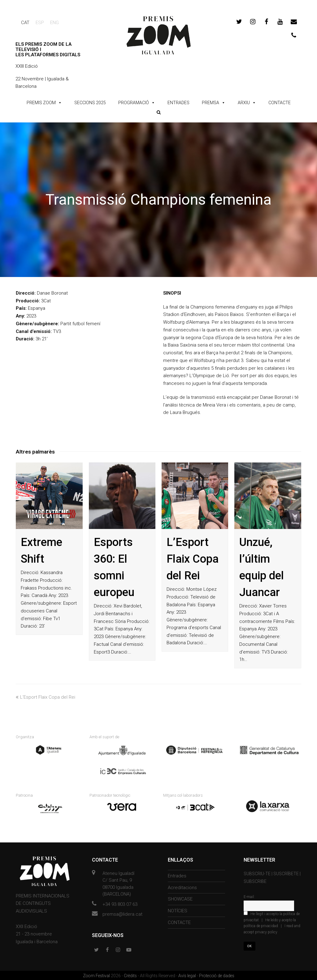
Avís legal (188, 975)
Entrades (177, 875)
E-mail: (249, 896)
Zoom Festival (97, 975)
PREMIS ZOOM (41, 103)
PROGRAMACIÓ (134, 103)
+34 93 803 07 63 (120, 903)
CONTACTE (280, 103)
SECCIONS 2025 (90, 103)
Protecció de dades (217, 975)
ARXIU (244, 103)
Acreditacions (182, 887)
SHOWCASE (180, 898)
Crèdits (131, 975)
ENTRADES (178, 103)
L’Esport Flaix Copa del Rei (193, 559)
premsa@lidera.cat (122, 914)
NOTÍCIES (178, 910)
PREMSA (211, 103)
